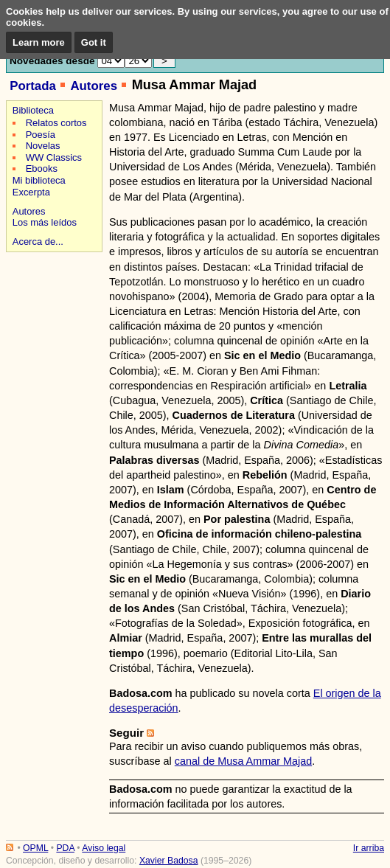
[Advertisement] (52, 308)
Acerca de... (38, 242)
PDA (65, 848)
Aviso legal (104, 848)
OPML (35, 848)
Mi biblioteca (39, 180)
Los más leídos (45, 222)
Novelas (43, 146)
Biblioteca (33, 110)
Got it (94, 42)
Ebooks (42, 169)
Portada (33, 86)
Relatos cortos (56, 123)
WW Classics (54, 157)
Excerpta (31, 192)
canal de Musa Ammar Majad (243, 761)
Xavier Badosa (169, 861)
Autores (94, 86)
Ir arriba (369, 848)
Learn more (39, 42)
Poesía (41, 135)
